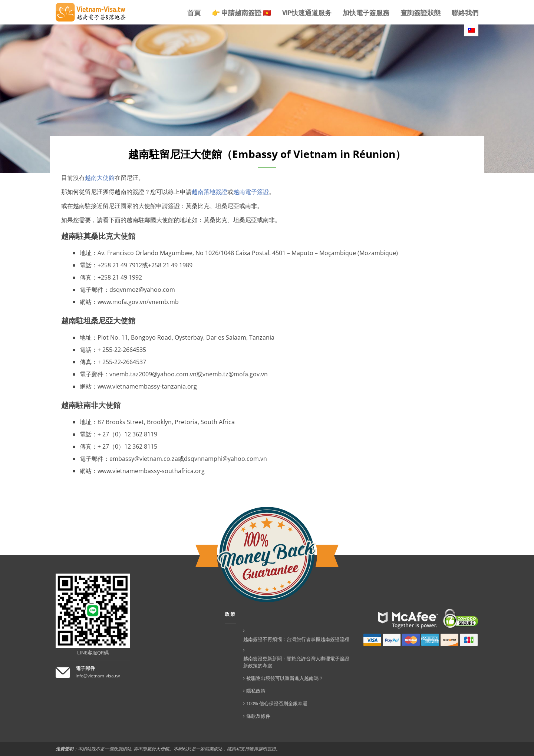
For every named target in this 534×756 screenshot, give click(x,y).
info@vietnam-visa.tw (98, 676)
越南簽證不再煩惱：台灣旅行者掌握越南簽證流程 (296, 639)
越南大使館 (100, 178)
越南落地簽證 (210, 192)
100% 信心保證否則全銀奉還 (277, 703)
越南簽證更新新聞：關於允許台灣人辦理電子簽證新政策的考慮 (296, 662)
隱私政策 (256, 691)
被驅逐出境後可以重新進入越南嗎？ (285, 678)
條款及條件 (258, 716)
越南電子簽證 (251, 192)
